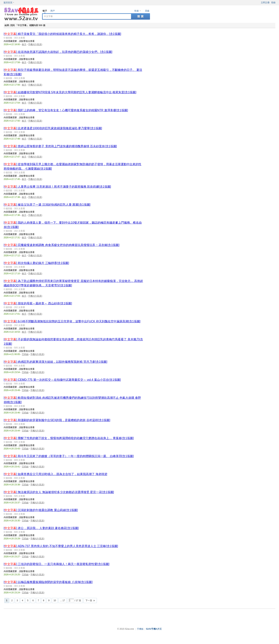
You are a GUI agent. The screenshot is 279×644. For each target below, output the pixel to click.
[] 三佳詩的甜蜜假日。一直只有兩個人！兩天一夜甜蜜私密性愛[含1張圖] (57, 564)
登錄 (273, 3)
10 (55, 600)
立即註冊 (265, 3)
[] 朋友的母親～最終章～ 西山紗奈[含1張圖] (38, 303)
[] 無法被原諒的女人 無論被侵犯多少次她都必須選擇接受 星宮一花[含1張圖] (59, 492)
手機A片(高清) (35, 44)
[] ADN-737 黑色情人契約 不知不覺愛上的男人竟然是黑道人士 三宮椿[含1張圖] (61, 546)
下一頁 (89, 600)
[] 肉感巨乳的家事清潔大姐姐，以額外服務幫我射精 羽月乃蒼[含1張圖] (56, 362)
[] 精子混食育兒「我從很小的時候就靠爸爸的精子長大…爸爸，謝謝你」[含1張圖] (62, 34)
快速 (137, 11)
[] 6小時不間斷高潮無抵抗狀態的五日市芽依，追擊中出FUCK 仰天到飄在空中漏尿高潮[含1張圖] (72, 321)
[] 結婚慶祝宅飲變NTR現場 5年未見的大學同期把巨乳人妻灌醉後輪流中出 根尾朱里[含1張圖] (70, 92)
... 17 (63, 600)
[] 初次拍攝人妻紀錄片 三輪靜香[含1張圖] (36, 263)
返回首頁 (8, 3)
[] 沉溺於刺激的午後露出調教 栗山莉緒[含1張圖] (41, 510)
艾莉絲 (25, 354)
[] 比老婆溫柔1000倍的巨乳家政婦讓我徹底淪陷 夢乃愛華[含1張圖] (53, 128)
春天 (24, 44)
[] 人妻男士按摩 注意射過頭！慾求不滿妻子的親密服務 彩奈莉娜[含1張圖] (57, 187)
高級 (147, 11)
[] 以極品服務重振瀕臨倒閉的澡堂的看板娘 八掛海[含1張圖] (48, 582)
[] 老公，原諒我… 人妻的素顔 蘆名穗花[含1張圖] (41, 528)
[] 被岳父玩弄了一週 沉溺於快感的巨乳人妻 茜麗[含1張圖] (47, 205)
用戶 (53, 11)
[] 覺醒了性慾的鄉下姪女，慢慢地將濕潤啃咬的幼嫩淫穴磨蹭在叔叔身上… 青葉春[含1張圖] (69, 438)
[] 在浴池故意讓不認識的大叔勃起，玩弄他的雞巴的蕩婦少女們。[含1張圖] (58, 52)
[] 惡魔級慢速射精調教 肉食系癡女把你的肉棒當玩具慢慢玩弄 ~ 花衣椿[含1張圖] (62, 245)
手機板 (140, 629)
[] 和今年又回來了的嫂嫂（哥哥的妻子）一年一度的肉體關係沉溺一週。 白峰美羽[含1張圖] (69, 456)
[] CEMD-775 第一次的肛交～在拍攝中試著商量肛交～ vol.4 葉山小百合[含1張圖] (62, 380)
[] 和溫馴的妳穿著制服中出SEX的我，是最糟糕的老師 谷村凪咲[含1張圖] (57, 420)
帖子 (45, 11)
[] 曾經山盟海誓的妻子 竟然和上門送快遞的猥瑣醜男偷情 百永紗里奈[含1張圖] (60, 146)
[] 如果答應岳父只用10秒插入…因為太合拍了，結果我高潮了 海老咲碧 (56, 474)
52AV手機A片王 (154, 629)
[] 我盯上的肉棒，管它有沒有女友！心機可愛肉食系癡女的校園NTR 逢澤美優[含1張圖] (66, 110)
